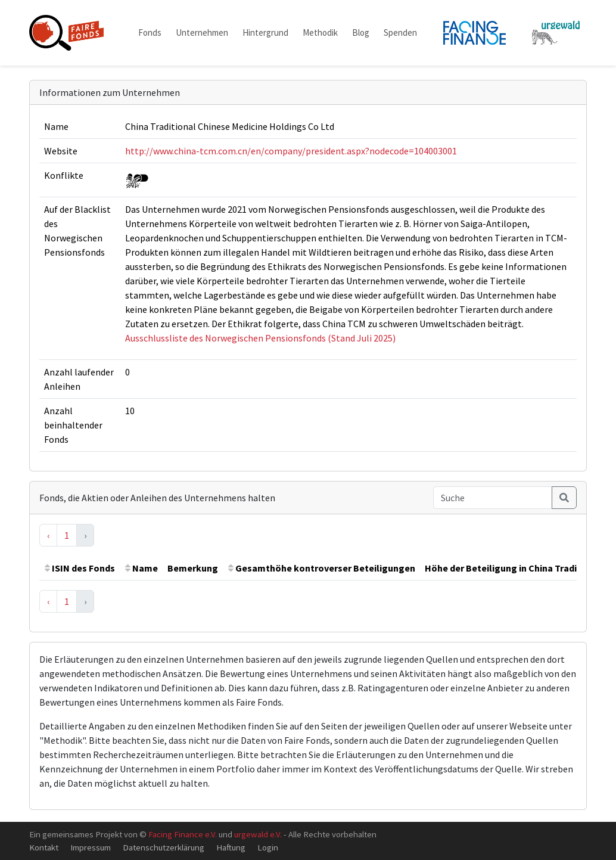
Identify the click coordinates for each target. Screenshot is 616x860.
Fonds (150, 32)
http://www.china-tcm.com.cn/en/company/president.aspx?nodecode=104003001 (291, 151)
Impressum (91, 847)
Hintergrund (265, 32)
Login (268, 847)
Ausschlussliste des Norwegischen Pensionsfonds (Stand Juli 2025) (260, 338)
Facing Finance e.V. (183, 834)
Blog (361, 32)
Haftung (231, 847)
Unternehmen (202, 32)
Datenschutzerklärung (164, 847)
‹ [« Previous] (48, 535)
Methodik (320, 32)
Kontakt (44, 847)
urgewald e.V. (258, 834)
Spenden (400, 32)
